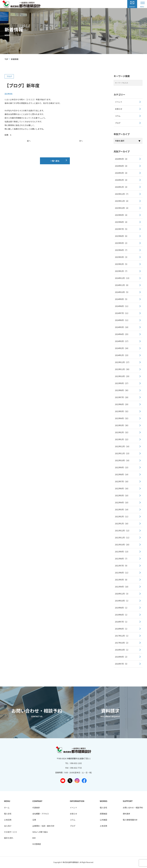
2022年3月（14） (122, 509)
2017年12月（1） (122, 636)
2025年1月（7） (122, 271)
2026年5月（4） (122, 159)
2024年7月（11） (122, 313)
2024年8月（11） (122, 306)
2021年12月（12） (123, 531)
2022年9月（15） (122, 467)
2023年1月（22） (122, 439)
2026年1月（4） (122, 187)
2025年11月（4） (122, 201)
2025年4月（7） (122, 250)
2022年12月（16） (123, 446)
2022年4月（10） (122, 502)
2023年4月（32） (122, 418)
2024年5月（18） (122, 327)
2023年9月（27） (122, 383)
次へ (81, 141)
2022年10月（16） (123, 460)
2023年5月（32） (122, 411)
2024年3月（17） (122, 341)
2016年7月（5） (122, 664)
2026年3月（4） (122, 173)
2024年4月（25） (122, 334)
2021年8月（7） (122, 559)
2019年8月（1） (122, 608)
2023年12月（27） (123, 362)
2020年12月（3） (122, 594)
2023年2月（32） (122, 432)
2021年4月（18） (122, 587)
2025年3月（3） (122, 257)
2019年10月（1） (122, 601)
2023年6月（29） (122, 404)
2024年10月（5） (122, 292)
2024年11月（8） (122, 285)
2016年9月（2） (122, 657)
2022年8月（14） (122, 474)
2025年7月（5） (122, 229)
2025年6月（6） (122, 236)
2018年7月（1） (122, 622)
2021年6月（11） (122, 573)
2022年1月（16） (122, 523)
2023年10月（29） (123, 376)
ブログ (9, 76)
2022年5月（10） (122, 495)
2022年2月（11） (122, 516)
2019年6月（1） (122, 615)
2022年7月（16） (122, 481)
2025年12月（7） (122, 194)
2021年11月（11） (123, 538)
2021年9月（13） (122, 552)
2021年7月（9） (122, 566)
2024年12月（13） (123, 278)
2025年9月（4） (122, 215)
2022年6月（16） (122, 488)
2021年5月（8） (122, 580)
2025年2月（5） (122, 264)
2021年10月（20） (123, 545)
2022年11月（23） (123, 453)
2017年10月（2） (122, 643)
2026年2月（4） (122, 180)
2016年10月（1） (122, 650)
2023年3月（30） (122, 425)
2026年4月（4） (122, 166)
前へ (29, 141)
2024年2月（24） (122, 348)
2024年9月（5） (122, 299)
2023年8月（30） (122, 390)
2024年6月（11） (122, 320)
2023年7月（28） (122, 397)
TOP (6, 59)
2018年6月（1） (122, 629)
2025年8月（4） (122, 222)
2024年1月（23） (122, 355)
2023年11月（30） (123, 369)
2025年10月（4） (122, 208)
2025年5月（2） (122, 243)
